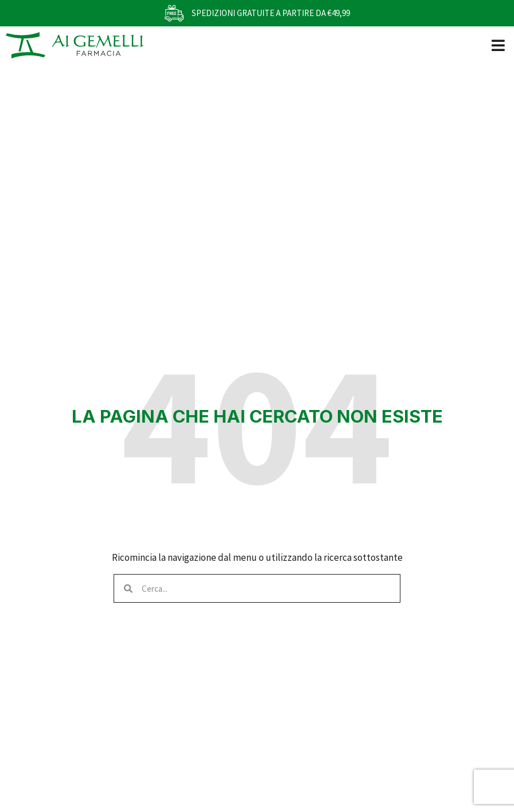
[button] (498, 45)
